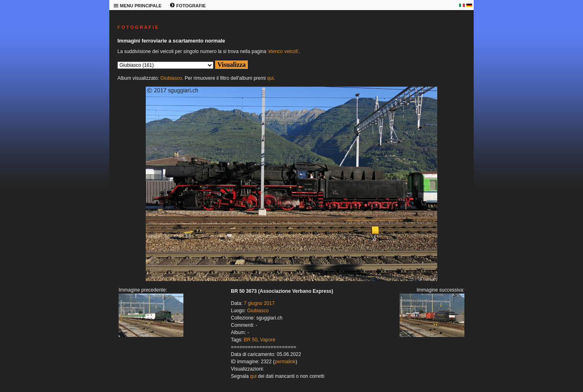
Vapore (268, 340)
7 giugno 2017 (259, 303)
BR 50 (250, 340)
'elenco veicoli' (283, 51)
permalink (285, 362)
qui (270, 78)
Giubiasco (171, 78)
